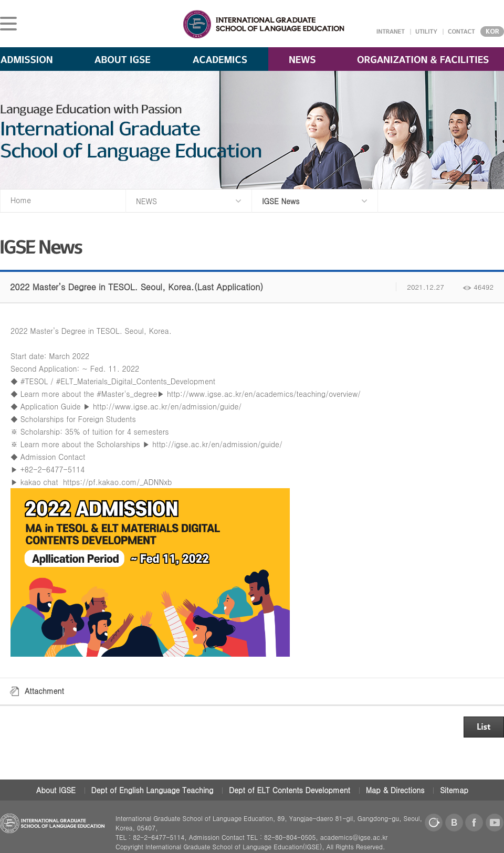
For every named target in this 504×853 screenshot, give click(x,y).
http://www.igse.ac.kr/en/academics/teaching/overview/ (264, 394)
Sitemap (454, 790)
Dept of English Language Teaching (153, 790)
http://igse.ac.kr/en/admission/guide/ (217, 444)
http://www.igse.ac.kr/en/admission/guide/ (167, 406)
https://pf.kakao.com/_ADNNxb (117, 482)
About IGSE (56, 790)
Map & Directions (395, 790)
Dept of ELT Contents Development (290, 790)
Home (21, 200)
